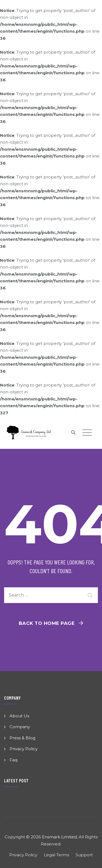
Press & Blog (22, 738)
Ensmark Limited (59, 837)
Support (84, 855)
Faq (13, 760)
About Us (19, 716)
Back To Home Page (47, 623)
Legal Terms (56, 855)
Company (20, 727)
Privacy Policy (24, 749)
